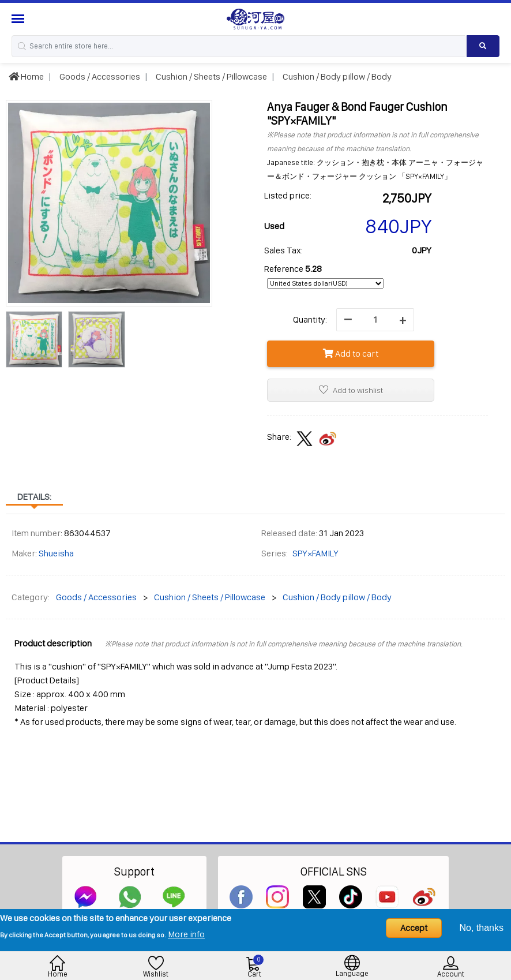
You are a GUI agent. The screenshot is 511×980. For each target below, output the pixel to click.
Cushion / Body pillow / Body (336, 76)
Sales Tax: (283, 250)
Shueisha (56, 553)
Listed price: (288, 195)
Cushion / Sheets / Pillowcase (211, 76)
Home (26, 76)
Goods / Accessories (99, 76)
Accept (414, 928)
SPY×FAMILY (315, 553)
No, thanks (482, 928)
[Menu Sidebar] (19, 19)
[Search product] (483, 46)
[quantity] (375, 320)
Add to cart (351, 354)
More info (186, 934)
